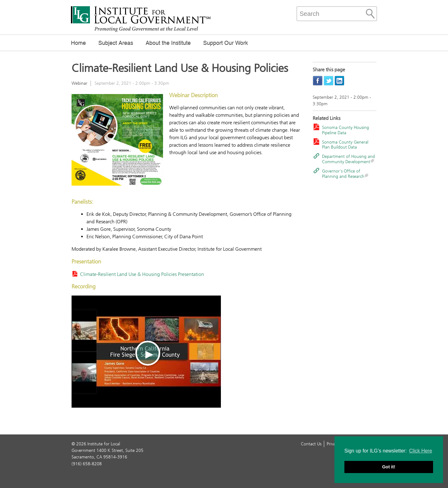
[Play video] (146, 352)
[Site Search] (370, 14)
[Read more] (117, 141)
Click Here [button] (421, 451)
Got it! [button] (389, 467)
